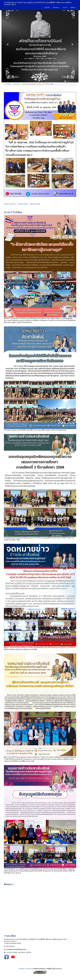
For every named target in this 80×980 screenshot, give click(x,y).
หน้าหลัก (47, 8)
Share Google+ (23, 204)
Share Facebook (10, 204)
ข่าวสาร (65, 8)
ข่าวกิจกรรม (17, 84)
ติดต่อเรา (73, 8)
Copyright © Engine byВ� (26, 969)
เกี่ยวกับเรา (56, 8)
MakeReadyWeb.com (41, 969)
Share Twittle (35, 204)
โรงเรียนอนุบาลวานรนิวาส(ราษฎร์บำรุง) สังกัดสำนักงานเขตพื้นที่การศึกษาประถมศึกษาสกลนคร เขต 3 (38, 3)
